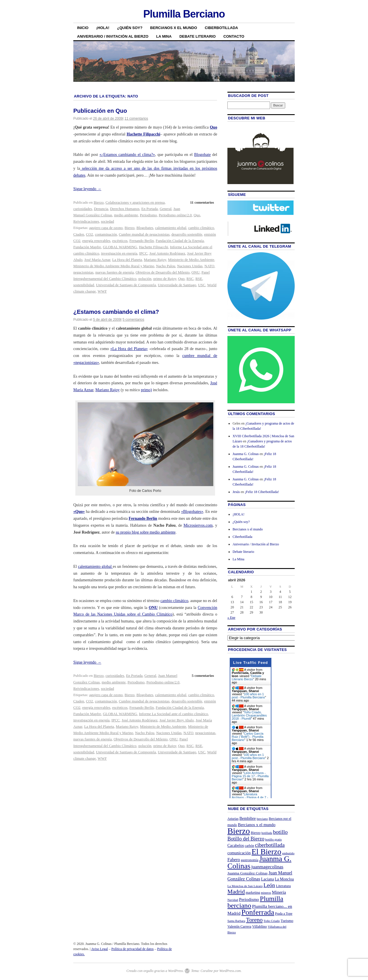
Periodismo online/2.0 (175, 215)
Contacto (234, 36)
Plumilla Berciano (184, 14)
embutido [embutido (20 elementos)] (288, 853)
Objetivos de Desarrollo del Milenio (163, 272)
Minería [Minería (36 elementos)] (279, 892)
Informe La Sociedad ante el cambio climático (173, 714)
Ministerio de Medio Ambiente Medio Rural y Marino (114, 266)
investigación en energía (119, 253)
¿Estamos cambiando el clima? (116, 312)
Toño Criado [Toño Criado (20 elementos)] (272, 921)
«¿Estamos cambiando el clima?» (127, 155)
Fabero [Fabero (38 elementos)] (234, 860)
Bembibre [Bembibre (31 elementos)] (248, 818)
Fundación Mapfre (87, 247)
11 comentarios (136, 119)
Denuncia (101, 209)
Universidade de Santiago (177, 285)
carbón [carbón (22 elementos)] (249, 846)
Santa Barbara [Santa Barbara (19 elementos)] (236, 921)
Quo (214, 127)
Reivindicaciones (86, 221)
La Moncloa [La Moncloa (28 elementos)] (284, 879)
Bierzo (99, 202)
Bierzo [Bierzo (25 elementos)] (256, 833)
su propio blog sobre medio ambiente (145, 532)
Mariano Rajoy (155, 260)
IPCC (143, 253)
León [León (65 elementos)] (269, 885)
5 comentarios (133, 320)
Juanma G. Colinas (246, 454)
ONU (195, 272)
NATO (209, 266)
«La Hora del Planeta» (129, 349)
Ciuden (79, 234)
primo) (146, 390)
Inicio (83, 28)
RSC (190, 279)
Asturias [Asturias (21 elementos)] (233, 819)
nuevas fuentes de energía (115, 272)
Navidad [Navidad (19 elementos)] (233, 900)
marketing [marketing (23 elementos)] (253, 893)
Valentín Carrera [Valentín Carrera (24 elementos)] (239, 926)
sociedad (107, 221)
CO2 (90, 234)
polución (145, 279)
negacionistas (83, 272)
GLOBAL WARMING (120, 247)
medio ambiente (126, 215)
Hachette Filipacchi (143, 134)
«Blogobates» (192, 512)
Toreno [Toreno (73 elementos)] (254, 920)
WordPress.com (230, 971)
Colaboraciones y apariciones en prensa (135, 202)
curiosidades (83, 209)
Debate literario (198, 36)
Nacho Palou (166, 266)
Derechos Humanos (125, 209)
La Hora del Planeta (127, 260)
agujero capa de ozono (106, 228)
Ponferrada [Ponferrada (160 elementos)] (258, 912)
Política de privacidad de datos (132, 949)
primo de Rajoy (165, 279)
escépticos (120, 241)
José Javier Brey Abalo (177, 720)
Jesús (236, 492)
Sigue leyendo (87, 189)
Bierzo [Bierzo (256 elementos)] (239, 831)
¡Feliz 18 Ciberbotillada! (262, 492)
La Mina (164, 36)
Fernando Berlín (142, 241)
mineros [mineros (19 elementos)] (266, 893)
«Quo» (79, 512)
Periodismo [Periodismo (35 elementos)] (249, 899)
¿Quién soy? (130, 28)
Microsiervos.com (198, 525)
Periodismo (148, 215)
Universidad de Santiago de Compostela (126, 285)
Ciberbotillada (221, 28)
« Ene (231, 618)
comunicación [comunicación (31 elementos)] (239, 853)
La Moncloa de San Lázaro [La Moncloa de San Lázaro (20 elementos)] (245, 886)
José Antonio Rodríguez (167, 253)
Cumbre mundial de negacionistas (144, 234)
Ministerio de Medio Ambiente (191, 260)
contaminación (106, 234)
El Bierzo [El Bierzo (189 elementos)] (266, 852)
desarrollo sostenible (187, 234)
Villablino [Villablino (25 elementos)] (259, 926)
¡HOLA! (103, 28)
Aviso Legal (99, 949)
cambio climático (201, 228)
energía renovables (96, 241)
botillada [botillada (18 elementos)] (267, 833)
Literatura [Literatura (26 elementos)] (283, 886)
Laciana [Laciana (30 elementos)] (268, 879)
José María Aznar (97, 260)
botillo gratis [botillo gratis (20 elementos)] (273, 839)
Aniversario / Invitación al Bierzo (113, 36)
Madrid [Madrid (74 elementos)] (236, 892)
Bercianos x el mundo (174, 28)
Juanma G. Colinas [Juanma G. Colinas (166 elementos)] (259, 862)
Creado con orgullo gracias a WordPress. (155, 971)
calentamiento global (171, 228)
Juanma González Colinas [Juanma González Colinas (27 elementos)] (248, 873)
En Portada (149, 209)
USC (202, 285)
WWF (102, 291)
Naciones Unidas (190, 266)
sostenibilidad (84, 285)
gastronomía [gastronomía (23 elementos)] (250, 860)
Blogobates (145, 228)
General (165, 209)
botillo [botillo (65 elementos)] (280, 832)
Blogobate (202, 155)
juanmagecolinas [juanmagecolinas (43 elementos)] (267, 867)
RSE (199, 279)
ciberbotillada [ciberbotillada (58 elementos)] (270, 845)
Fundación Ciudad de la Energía (180, 241)
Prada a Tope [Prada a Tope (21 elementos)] (284, 914)
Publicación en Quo (100, 111)
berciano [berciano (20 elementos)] (262, 819)
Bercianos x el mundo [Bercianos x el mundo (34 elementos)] (257, 825)
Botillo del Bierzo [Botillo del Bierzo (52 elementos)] (246, 839)
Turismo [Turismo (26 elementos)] (287, 921)
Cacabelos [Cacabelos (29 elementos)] (236, 846)
